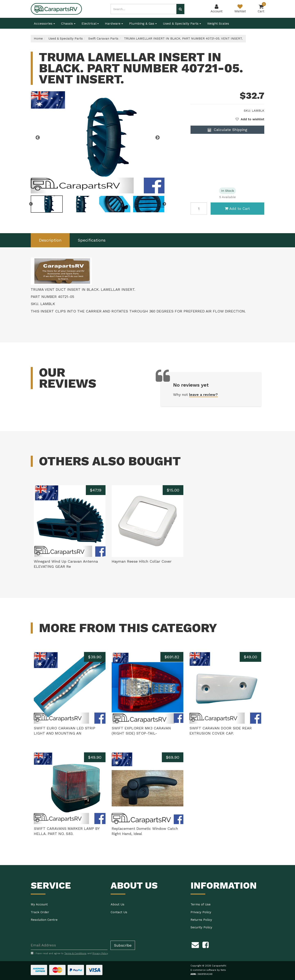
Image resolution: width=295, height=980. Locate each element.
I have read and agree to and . (70, 953)
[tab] (50, 240)
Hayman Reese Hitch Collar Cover (142, 561)
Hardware (114, 23)
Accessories (44, 23)
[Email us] (195, 944)
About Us (117, 904)
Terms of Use (201, 904)
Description (50, 240)
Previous (38, 138)
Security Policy (201, 927)
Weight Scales (218, 23)
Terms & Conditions (75, 953)
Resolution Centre (44, 920)
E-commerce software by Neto (208, 970)
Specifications (92, 240)
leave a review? (203, 395)
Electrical (90, 23)
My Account (39, 904)
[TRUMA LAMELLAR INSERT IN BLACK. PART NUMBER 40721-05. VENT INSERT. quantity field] (199, 209)
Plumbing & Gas (143, 23)
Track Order (40, 912)
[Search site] (180, 9)
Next (158, 138)
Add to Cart (237, 208)
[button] (250, 119)
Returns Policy (201, 920)
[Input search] (144, 9)
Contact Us (119, 912)
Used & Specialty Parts (182, 23)
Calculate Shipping (227, 130)
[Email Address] (69, 945)
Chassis (68, 23)
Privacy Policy (201, 912)
